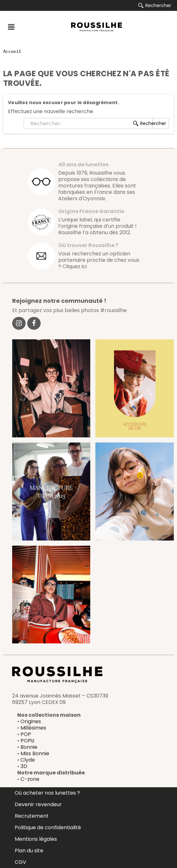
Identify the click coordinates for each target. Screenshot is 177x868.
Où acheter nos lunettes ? (47, 793)
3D (24, 766)
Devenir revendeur (38, 804)
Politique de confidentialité (48, 827)
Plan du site (29, 851)
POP (26, 734)
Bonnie (29, 747)
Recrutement (32, 816)
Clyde (28, 760)
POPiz (28, 741)
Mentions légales (36, 839)
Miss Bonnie (35, 753)
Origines (31, 721)
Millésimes (33, 728)
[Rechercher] (88, 123)
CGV (20, 862)
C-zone (30, 779)
